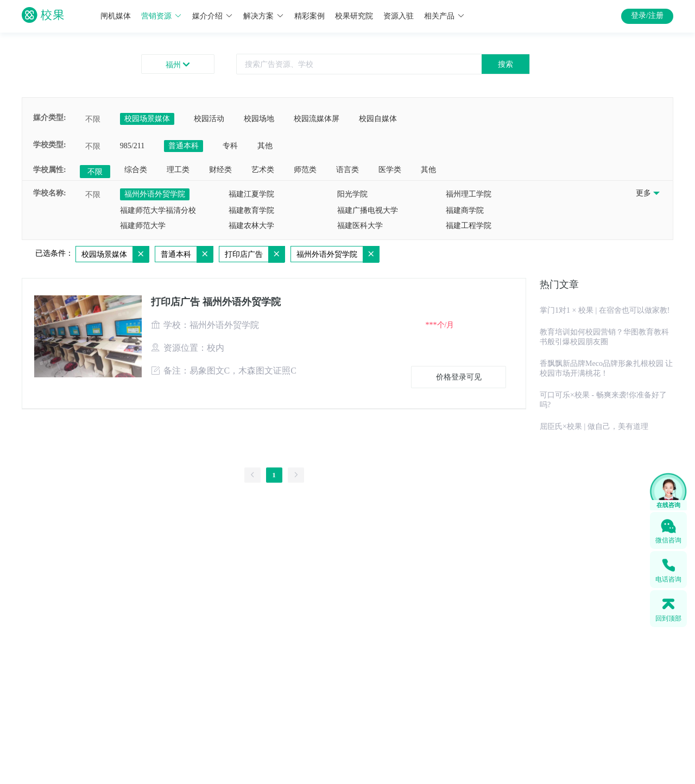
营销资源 (162, 16)
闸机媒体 (116, 16)
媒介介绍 (213, 16)
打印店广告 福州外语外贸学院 (216, 302)
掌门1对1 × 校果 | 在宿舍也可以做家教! (605, 310)
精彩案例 (309, 16)
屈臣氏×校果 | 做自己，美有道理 (594, 426)
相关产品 (444, 16)
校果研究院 (354, 16)
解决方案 (264, 16)
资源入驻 (399, 16)
